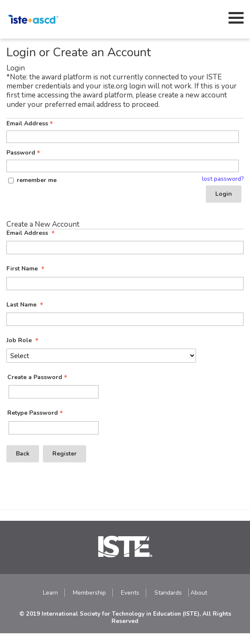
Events (130, 593)
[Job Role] (101, 356)
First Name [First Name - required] (26, 269)
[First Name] (125, 284)
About (199, 593)
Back (23, 454)
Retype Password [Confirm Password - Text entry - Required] (36, 413)
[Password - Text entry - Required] (123, 166)
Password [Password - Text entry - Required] (24, 153)
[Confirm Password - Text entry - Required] (54, 428)
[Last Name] (125, 319)
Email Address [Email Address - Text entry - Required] (31, 124)
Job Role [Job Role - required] (23, 340)
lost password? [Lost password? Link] (223, 179)
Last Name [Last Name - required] (26, 305)
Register (65, 454)
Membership (89, 593)
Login (224, 194)
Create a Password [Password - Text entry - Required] (38, 377)
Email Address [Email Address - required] (32, 233)
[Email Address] (125, 248)
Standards (168, 593)
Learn (50, 593)
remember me (37, 180)
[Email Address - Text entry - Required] (123, 137)
